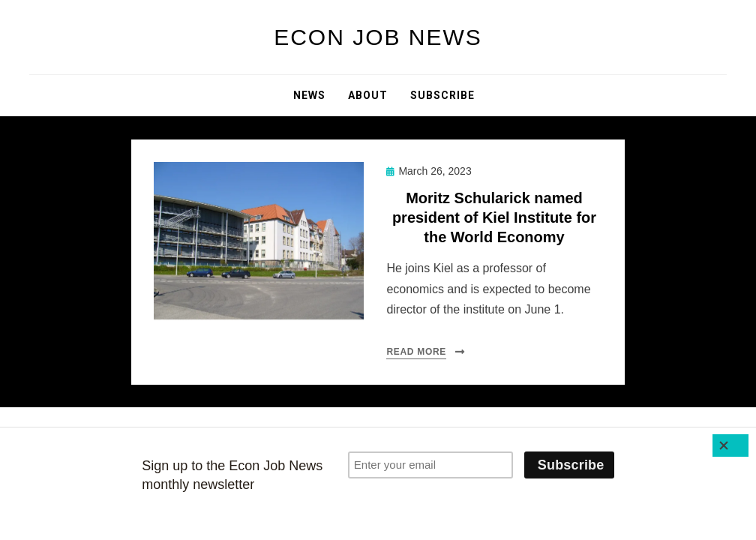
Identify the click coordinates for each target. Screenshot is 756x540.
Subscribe (442, 95)
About (368, 95)
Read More (416, 352)
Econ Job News (378, 37)
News (309, 95)
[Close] (730, 445)
